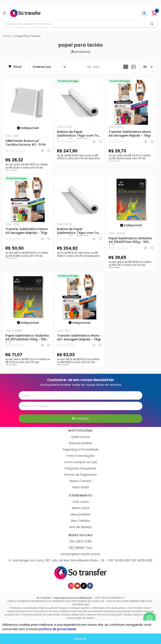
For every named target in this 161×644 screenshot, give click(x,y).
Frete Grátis (81, 487)
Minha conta (81, 508)
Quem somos (80, 437)
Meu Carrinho (80, 521)
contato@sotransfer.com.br (80, 554)
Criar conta (81, 502)
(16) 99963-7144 (80, 548)
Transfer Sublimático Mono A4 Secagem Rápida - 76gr (130, 134)
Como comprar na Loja (80, 462)
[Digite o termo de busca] (75, 24)
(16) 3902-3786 (80, 542)
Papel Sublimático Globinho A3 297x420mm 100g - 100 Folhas (27, 338)
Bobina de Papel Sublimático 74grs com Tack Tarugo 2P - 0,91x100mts (79, 232)
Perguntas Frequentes (80, 468)
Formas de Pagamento (80, 475)
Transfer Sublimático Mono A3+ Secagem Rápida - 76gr (79, 338)
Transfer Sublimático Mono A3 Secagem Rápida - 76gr (27, 231)
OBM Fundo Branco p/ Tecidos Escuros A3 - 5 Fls (26, 143)
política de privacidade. (58, 629)
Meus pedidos (80, 514)
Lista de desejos (80, 527)
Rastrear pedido (80, 443)
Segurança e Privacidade (81, 450)
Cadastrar (81, 418)
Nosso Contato (81, 481)
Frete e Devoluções (80, 456)
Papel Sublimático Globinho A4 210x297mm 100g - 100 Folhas (130, 241)
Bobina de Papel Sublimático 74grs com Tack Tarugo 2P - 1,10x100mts (79, 134)
